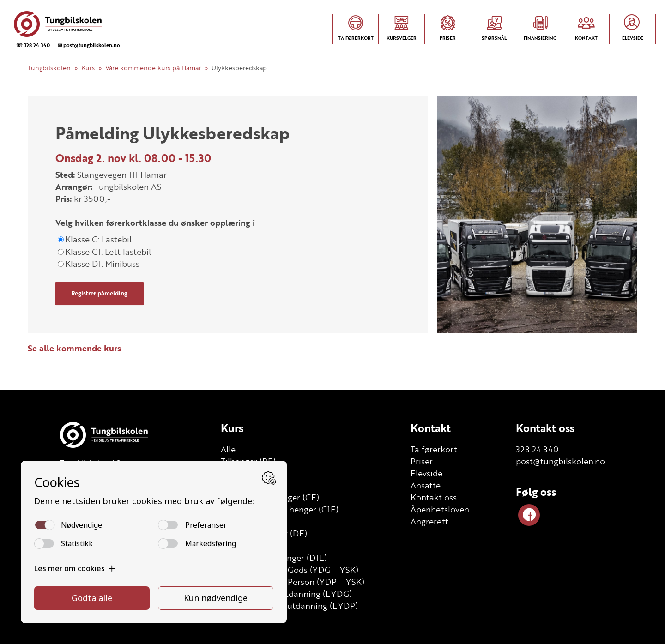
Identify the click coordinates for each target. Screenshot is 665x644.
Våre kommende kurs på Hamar (153, 68)
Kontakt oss (545, 428)
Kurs (88, 68)
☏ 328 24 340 (33, 45)
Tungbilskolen (49, 68)
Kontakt (431, 428)
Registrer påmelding (99, 293)
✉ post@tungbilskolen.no (89, 45)
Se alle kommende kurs (74, 348)
